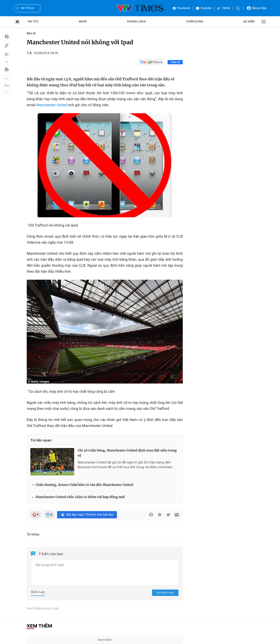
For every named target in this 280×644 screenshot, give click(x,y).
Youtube (204, 8)
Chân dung (195, 22)
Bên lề (31, 33)
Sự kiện (249, 22)
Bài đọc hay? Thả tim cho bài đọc (87, 515)
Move (83, 22)
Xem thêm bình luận (43, 608)
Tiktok (223, 8)
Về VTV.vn (25, 8)
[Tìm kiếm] (238, 8)
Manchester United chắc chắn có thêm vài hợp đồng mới (80, 497)
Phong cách (137, 22)
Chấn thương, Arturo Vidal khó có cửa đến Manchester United (84, 485)
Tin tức (33, 22)
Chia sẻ (175, 62)
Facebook (181, 8)
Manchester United (52, 105)
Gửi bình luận (165, 593)
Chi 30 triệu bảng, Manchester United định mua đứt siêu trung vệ (127, 453)
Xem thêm (105, 640)
